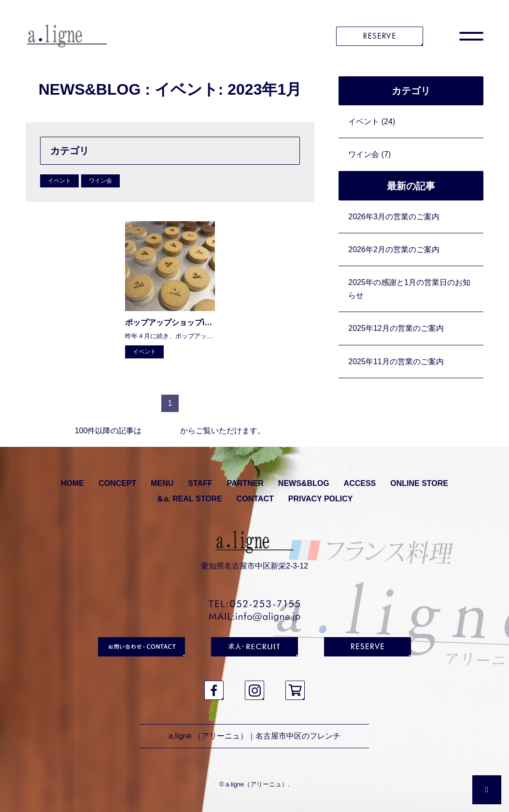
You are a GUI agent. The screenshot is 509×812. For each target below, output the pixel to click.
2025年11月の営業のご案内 (396, 362)
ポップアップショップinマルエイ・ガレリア (202, 322)
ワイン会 (100, 181)
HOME (72, 483)
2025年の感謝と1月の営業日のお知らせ (409, 289)
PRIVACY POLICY (321, 499)
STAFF (200, 483)
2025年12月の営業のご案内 (396, 328)
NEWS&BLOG (304, 483)
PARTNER (245, 483)
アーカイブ (161, 431)
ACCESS (360, 483)
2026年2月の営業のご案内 (394, 249)
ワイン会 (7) (369, 154)
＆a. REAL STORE (189, 499)
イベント (59, 181)
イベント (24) (372, 121)
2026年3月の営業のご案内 (394, 217)
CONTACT (255, 499)
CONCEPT (117, 483)
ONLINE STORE (419, 483)
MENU (162, 483)
